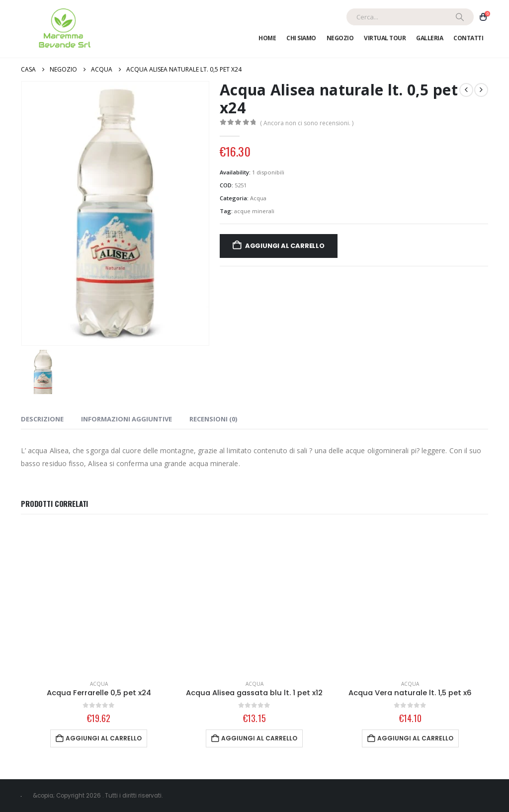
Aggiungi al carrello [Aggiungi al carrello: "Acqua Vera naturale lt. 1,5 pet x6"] (415, 738)
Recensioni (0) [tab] (213, 419)
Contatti (468, 38)
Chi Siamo (301, 38)
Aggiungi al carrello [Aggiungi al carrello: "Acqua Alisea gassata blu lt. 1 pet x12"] (259, 738)
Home (267, 38)
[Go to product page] (99, 599)
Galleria (429, 38)
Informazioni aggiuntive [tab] (127, 419)
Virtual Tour (385, 38)
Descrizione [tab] (42, 419)
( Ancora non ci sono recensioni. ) (307, 123)
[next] (481, 90)
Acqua (258, 198)
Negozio (340, 38)
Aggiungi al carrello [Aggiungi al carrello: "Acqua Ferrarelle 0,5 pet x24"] (104, 738)
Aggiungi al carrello (285, 246)
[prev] (466, 90)
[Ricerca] (460, 17)
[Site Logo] (63, 29)
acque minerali (254, 211)
